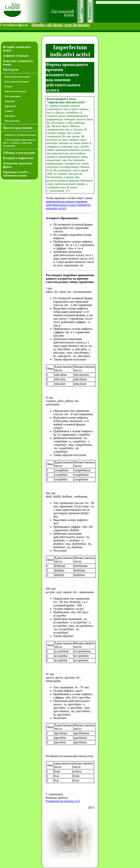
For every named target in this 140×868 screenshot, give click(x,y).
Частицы (10, 116)
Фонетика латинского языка (18, 63)
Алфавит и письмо (16, 56)
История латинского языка (17, 49)
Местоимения (13, 96)
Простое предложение (18, 128)
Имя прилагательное (17, 82)
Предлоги (10, 106)
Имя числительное (16, 91)
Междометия (12, 121)
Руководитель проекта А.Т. (63, 801)
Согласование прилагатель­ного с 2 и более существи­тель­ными (20, 143)
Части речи (11, 70)
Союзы (9, 111)
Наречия (10, 101)
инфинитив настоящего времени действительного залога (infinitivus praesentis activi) (68, 205)
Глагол (9, 86)
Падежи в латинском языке (20, 135)
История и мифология (18, 158)
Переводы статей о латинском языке (16, 174)
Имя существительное (17, 77)
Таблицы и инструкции (19, 153)
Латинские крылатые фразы (18, 165)
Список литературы (17, 181)
